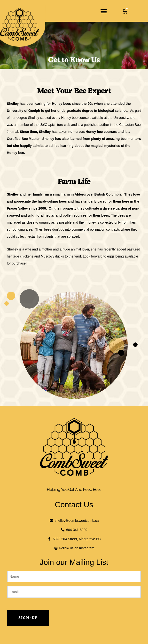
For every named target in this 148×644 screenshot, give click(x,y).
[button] (104, 11)
